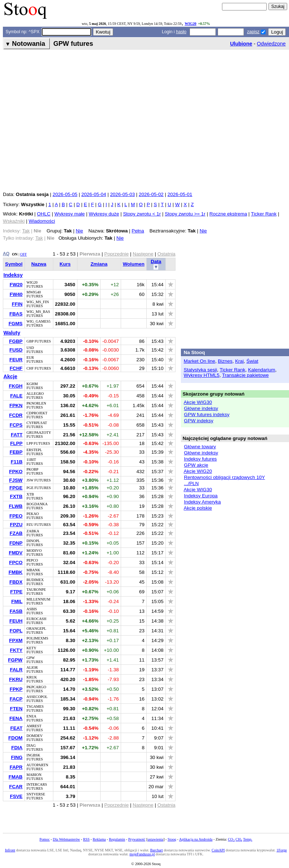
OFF (24, 254)
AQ (6, 254)
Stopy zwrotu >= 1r (185, 214)
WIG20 (191, 24)
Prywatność (137, 839)
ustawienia (155, 839)
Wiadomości (42, 221)
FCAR (16, 787)
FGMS (16, 324)
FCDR (16, 415)
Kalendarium (261, 370)
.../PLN (191, 483)
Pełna (138, 231)
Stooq (172, 839)
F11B (17, 462)
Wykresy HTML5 (202, 375)
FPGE (16, 488)
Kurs (65, 264)
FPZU (16, 525)
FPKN (16, 405)
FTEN (16, 709)
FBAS (16, 314)
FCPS (16, 425)
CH (239, 839)
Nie (79, 231)
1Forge (282, 850)
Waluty (12, 333)
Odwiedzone (271, 44)
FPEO (16, 516)
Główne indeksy (201, 408)
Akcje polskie (198, 508)
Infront (10, 850)
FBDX (16, 582)
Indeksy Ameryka (202, 502)
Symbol (14, 264)
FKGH (15, 386)
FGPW (15, 660)
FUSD (16, 350)
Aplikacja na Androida (196, 839)
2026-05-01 (180, 194)
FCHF (16, 368)
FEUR (16, 360)
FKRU (16, 679)
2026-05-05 (65, 194)
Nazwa (39, 264)
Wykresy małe (70, 214)
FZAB (16, 533)
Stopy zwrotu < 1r (142, 214)
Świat (252, 361)
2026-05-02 (151, 194)
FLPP (16, 443)
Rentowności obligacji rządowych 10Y (224, 477)
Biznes (225, 361)
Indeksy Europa (201, 496)
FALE (16, 396)
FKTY (16, 650)
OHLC (44, 214)
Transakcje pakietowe (245, 375)
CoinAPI (218, 850)
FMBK (16, 572)
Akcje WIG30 (198, 402)
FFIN (17, 304)
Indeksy (13, 275)
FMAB (16, 777)
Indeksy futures (200, 459)
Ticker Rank (264, 214)
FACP (16, 699)
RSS (86, 839)
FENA (16, 718)
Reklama (99, 839)
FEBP (16, 452)
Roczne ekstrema (228, 214)
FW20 (16, 285)
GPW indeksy (198, 421)
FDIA (17, 748)
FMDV (15, 553)
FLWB (15, 506)
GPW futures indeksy (206, 415)
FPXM (16, 640)
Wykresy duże (104, 214)
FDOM (15, 738)
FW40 (16, 294)
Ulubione (241, 44)
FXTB (16, 496)
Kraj (239, 361)
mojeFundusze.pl (142, 854)
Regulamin (117, 839)
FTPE (16, 592)
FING (17, 757)
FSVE (16, 796)
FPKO (16, 472)
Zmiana (99, 264)
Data (156, 261)
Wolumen (134, 264)
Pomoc (45, 839)
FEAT (16, 728)
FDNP (16, 543)
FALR (16, 670)
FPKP (16, 689)
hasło (181, 32)
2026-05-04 (94, 194)
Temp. (248, 839)
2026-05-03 (122, 194)
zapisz (253, 32)
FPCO (16, 562)
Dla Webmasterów (66, 839)
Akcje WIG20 (198, 471)
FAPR (16, 767)
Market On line (199, 361)
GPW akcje (196, 465)
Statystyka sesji (201, 370)
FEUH (16, 621)
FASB (16, 611)
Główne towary (200, 447)
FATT (17, 435)
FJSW (16, 480)
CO (231, 839)
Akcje (10, 376)
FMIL (17, 601)
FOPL (16, 631)
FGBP (16, 341)
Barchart (157, 850)
